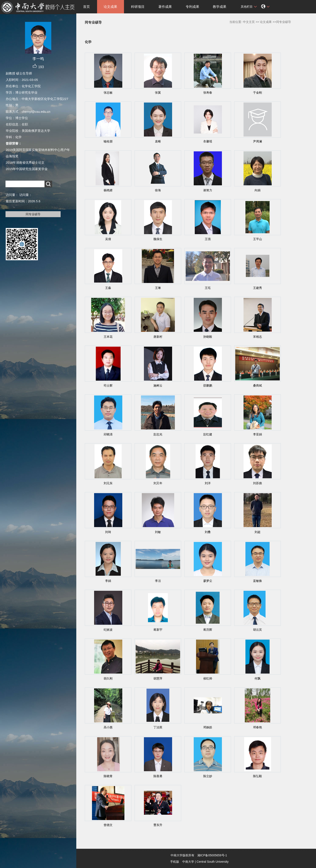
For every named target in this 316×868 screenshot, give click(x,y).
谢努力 (208, 190)
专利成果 (192, 7)
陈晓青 (108, 776)
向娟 (258, 190)
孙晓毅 (208, 337)
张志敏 (108, 93)
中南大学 (188, 862)
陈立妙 (208, 776)
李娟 (108, 581)
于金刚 (258, 93)
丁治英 (158, 727)
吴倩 (108, 239)
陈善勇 (158, 776)
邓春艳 (258, 727)
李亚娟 (258, 434)
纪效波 (108, 630)
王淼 (108, 288)
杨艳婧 (108, 190)
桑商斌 (258, 385)
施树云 (158, 385)
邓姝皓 (208, 727)
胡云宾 (258, 630)
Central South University (213, 862)
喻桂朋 (108, 141)
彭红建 (208, 434)
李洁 (158, 581)
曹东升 (158, 825)
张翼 (158, 93)
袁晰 (158, 141)
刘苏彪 (258, 483)
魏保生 (158, 239)
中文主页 (249, 22)
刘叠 (208, 532)
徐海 (158, 190)
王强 (208, 239)
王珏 (208, 288)
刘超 (258, 532)
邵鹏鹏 (208, 385)
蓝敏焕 (258, 581)
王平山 (258, 239)
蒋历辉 (208, 630)
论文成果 (110, 7)
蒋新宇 (158, 630)
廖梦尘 (208, 581)
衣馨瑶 (208, 141)
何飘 (258, 678)
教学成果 (220, 7)
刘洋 (208, 483)
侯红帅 (208, 678)
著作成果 (165, 7)
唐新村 (158, 337)
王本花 (108, 337)
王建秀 (258, 288)
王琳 (158, 288)
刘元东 (108, 483)
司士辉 (108, 385)
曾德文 (108, 825)
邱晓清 (108, 434)
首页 (86, 7)
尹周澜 (258, 141)
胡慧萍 (158, 678)
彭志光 (158, 434)
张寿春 (208, 93)
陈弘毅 (258, 776)
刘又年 (158, 483)
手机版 (175, 862)
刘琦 (108, 532)
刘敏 (158, 532)
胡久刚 (108, 678)
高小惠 (108, 727)
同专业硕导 (33, 214)
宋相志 (258, 337)
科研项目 (138, 7)
